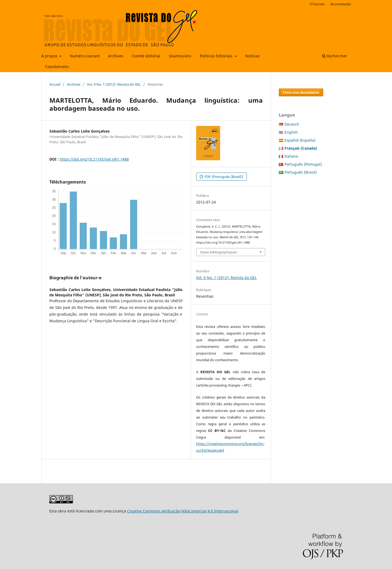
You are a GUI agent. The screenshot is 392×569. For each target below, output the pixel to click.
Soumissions (180, 56)
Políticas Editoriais (217, 56)
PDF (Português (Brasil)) (223, 177)
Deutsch (292, 124)
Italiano (291, 156)
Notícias (252, 56)
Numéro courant (85, 56)
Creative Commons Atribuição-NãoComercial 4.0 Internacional (183, 511)
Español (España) (300, 140)
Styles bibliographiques (218, 252)
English (291, 132)
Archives (116, 56)
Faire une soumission (301, 92)
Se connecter (341, 4)
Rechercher (335, 56)
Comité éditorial (146, 56)
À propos (50, 56)
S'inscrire (317, 4)
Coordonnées (57, 67)
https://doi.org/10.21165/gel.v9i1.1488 (94, 159)
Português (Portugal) (303, 164)
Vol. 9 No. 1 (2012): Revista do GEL (114, 84)
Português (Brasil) (301, 172)
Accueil (55, 84)
